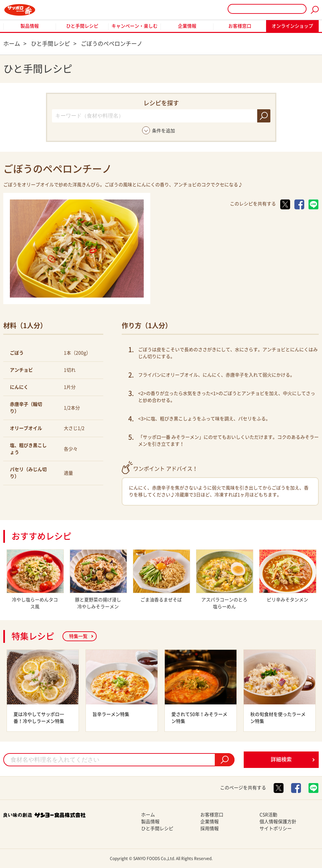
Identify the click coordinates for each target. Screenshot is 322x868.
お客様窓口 (240, 26)
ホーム (148, 815)
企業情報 (187, 26)
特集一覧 (78, 636)
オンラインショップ (292, 26)
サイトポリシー (276, 829)
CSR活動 (268, 815)
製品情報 (30, 26)
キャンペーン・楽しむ (135, 26)
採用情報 (210, 829)
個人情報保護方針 (278, 822)
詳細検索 (281, 759)
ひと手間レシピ (82, 26)
